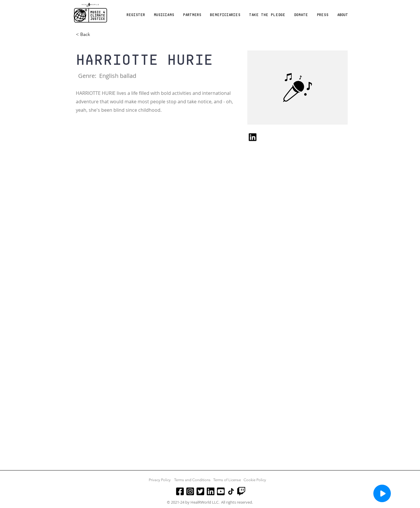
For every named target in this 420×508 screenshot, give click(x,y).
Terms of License (227, 480)
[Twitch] (241, 491)
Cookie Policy (255, 480)
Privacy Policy (160, 480)
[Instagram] (190, 491)
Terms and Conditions (192, 480)
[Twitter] (200, 491)
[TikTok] (231, 491)
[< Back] (87, 35)
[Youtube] (221, 491)
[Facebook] (180, 491)
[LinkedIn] (211, 491)
